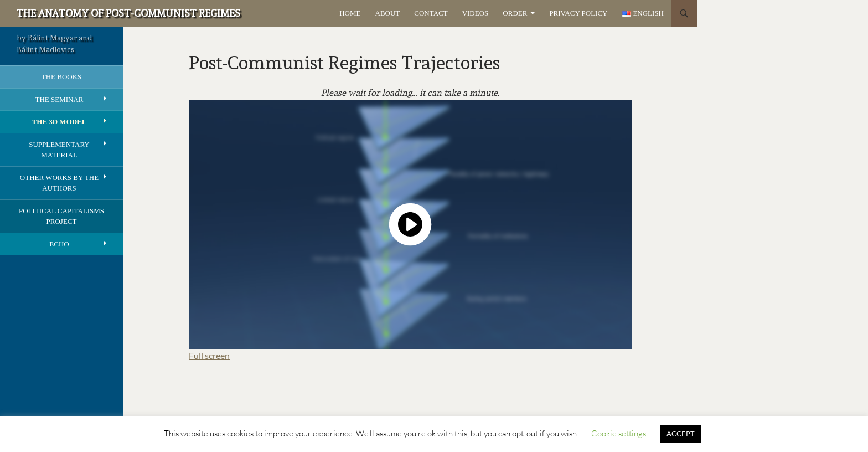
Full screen (209, 355)
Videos (476, 13)
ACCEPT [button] (681, 434)
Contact (431, 13)
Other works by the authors (59, 183)
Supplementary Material (59, 150)
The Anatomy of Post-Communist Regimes (128, 13)
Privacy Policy (578, 13)
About (388, 13)
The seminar (59, 99)
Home (350, 13)
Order (515, 13)
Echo (59, 244)
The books (62, 77)
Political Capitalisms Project (61, 216)
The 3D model (60, 122)
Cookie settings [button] (619, 433)
